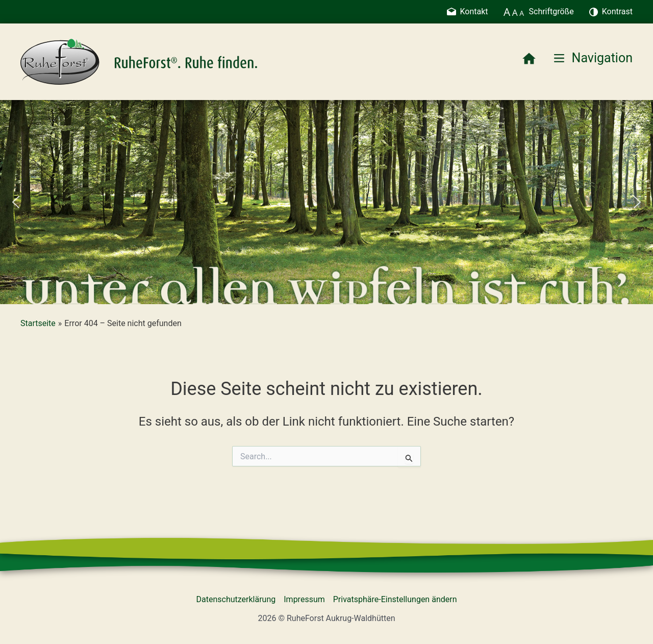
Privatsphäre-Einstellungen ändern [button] (395, 599)
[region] (326, 202)
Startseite (38, 323)
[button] (16, 202)
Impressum (304, 599)
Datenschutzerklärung (236, 599)
